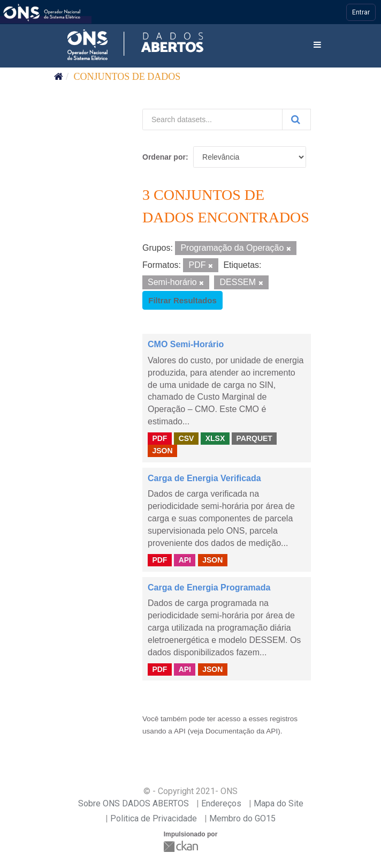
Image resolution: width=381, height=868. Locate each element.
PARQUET (254, 438)
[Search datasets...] (212, 119)
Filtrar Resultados (182, 300)
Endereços (221, 803)
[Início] (59, 77)
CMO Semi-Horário (186, 344)
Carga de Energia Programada (209, 588)
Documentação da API (242, 731)
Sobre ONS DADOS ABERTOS (134, 803)
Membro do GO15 (242, 818)
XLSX (215, 438)
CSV (186, 438)
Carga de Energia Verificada (204, 478)
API (185, 560)
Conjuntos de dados (127, 77)
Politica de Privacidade (154, 818)
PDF (159, 438)
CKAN (182, 846)
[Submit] (296, 119)
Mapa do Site (279, 803)
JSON (162, 451)
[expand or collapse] (317, 45)
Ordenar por (164, 157)
